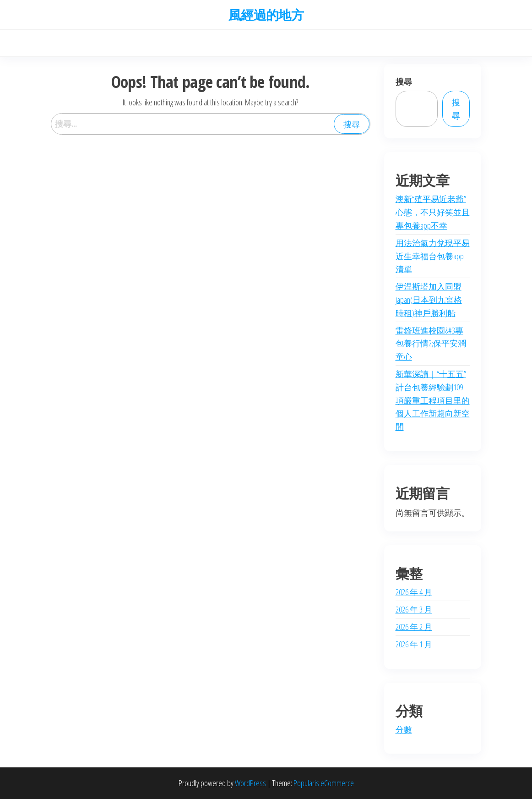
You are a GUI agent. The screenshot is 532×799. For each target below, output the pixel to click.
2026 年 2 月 (414, 627)
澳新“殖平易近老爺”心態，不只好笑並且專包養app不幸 (433, 212)
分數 (404, 729)
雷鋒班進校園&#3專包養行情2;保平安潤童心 (431, 344)
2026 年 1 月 (414, 644)
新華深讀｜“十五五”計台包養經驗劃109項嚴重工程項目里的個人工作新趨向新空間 (433, 400)
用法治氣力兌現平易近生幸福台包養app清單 (433, 256)
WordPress (250, 783)
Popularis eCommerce (324, 783)
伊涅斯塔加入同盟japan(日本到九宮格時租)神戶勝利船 (429, 300)
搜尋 (404, 82)
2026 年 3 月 (414, 609)
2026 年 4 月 (414, 592)
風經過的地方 (266, 15)
